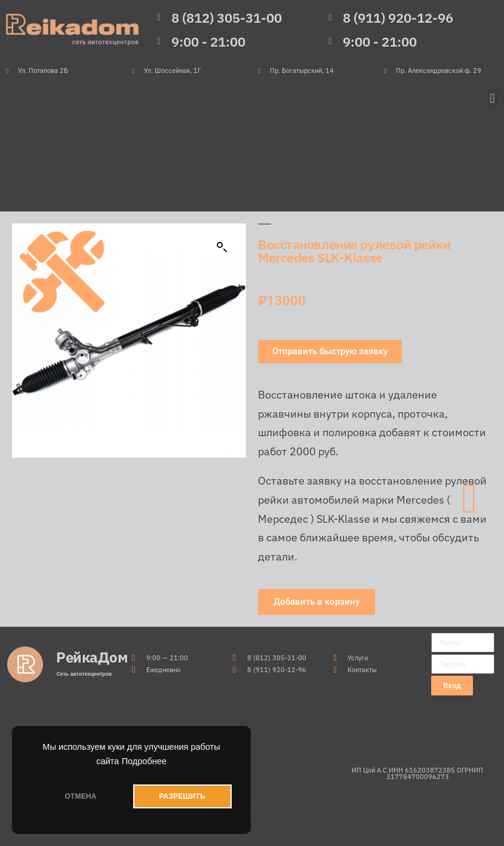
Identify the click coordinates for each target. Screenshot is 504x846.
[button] (492, 99)
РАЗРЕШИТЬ (182, 796)
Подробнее (144, 761)
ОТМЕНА (80, 796)
